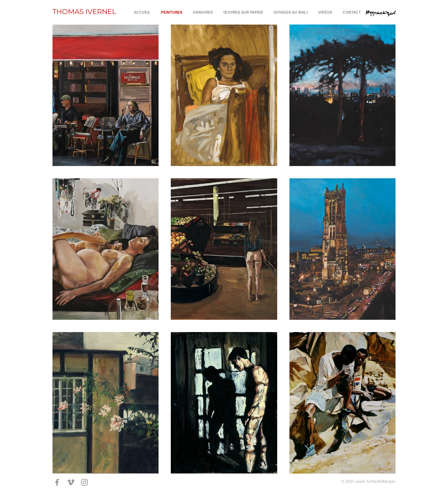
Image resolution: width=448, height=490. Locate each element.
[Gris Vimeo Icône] (71, 482)
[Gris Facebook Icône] (57, 482)
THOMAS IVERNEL (84, 12)
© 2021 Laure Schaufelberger (368, 481)
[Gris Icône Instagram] (84, 482)
